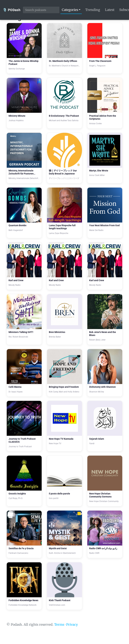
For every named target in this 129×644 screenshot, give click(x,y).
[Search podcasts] (41, 10)
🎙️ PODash (12, 10)
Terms (59, 625)
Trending (93, 10)
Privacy (72, 625)
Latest (110, 10)
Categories (70, 10)
